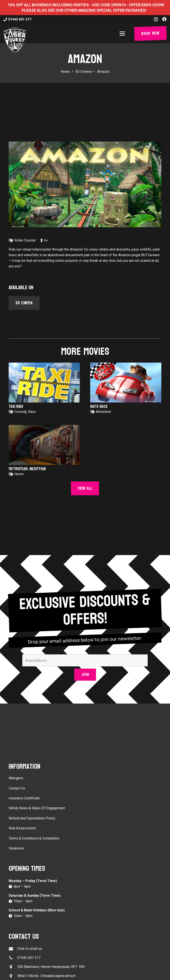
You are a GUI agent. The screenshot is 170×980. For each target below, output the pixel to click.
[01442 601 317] (13, 958)
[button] (123, 34)
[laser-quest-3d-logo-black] (15, 40)
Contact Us (17, 788)
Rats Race (99, 407)
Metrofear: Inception (27, 469)
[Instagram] (156, 19)
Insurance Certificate (24, 798)
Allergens (16, 778)
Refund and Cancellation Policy (32, 818)
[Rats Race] (126, 383)
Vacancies (16, 848)
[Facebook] (164, 19)
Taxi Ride (16, 407)
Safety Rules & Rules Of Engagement (37, 808)
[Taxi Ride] (44, 383)
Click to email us (30, 949)
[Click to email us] (13, 949)
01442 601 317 (29, 958)
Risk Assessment (22, 828)
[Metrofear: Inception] (44, 445)
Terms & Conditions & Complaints (34, 838)
